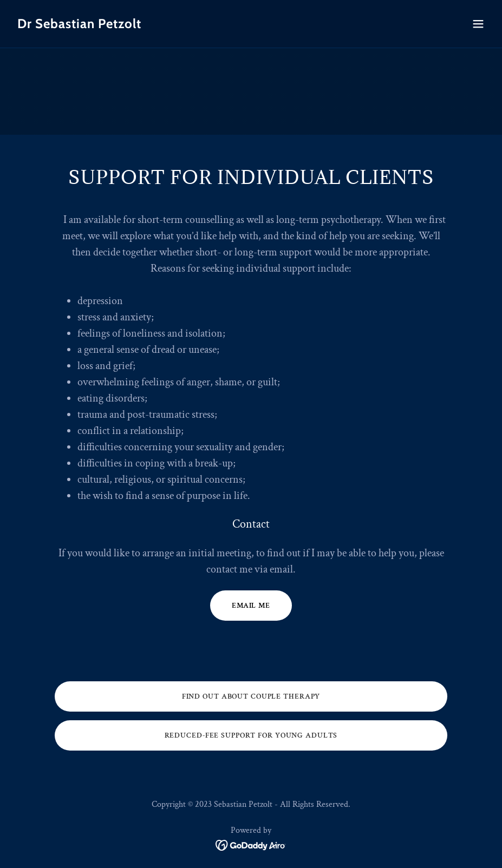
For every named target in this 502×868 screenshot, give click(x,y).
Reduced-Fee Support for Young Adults (251, 735)
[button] (478, 24)
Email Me (251, 606)
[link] (79, 26)
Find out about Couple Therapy (251, 696)
